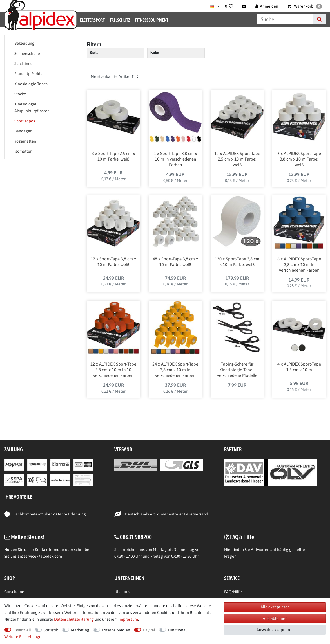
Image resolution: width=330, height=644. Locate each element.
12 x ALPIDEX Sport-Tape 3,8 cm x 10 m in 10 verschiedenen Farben (113, 370)
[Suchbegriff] (285, 19)
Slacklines (23, 64)
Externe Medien (116, 630)
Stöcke (20, 94)
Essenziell (22, 630)
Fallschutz (120, 20)
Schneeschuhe (27, 53)
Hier (228, 550)
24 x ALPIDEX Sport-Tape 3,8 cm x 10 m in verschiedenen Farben (175, 370)
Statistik (51, 630)
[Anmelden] (267, 6)
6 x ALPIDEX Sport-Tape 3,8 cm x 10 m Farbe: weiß (299, 159)
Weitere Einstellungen (24, 637)
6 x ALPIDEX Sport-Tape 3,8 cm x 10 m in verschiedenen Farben (299, 264)
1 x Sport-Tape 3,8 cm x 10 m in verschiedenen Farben (175, 159)
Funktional (177, 630)
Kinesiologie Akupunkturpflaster (32, 107)
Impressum (128, 619)
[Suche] (319, 19)
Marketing (80, 630)
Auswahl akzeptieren (275, 630)
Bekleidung (24, 43)
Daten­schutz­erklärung (74, 619)
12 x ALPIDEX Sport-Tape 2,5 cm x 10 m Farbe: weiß (237, 159)
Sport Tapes (25, 121)
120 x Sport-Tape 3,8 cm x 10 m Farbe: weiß (237, 262)
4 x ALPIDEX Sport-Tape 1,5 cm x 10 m (299, 367)
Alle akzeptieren (275, 607)
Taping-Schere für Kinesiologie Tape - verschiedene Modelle (237, 370)
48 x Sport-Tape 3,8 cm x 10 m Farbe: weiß (175, 262)
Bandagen (23, 131)
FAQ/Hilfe (233, 592)
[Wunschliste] (229, 6)
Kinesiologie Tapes (31, 84)
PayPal (149, 630)
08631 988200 (136, 537)
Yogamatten (25, 141)
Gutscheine (14, 592)
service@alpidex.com (43, 556)
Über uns (122, 592)
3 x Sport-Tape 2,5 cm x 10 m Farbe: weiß (113, 156)
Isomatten (23, 151)
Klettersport (92, 20)
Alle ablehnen (275, 618)
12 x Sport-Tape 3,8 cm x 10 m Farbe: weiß (113, 262)
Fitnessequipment (152, 20)
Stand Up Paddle (29, 74)
